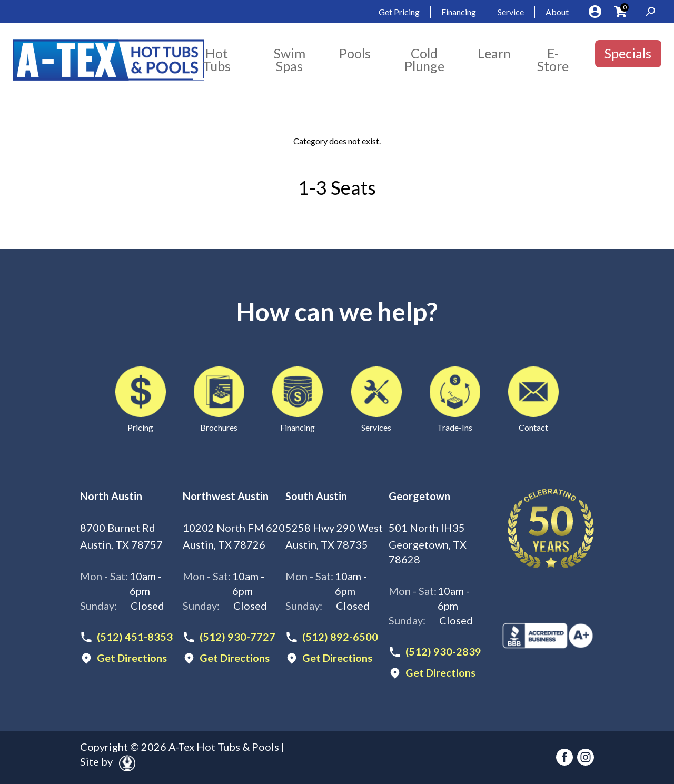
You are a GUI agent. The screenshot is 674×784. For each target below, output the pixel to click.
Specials (628, 53)
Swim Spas (290, 59)
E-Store (553, 59)
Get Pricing (399, 12)
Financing (459, 12)
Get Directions (132, 658)
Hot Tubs (217, 59)
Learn (494, 53)
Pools (355, 53)
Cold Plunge (424, 59)
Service (511, 12)
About (557, 12)
